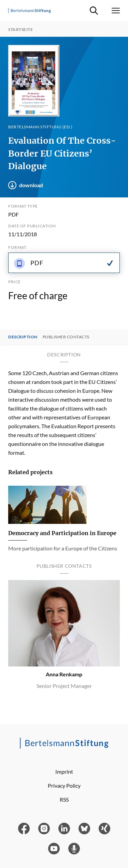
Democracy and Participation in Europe (62, 533)
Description (23, 337)
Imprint (64, 771)
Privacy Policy (64, 785)
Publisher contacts (66, 337)
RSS (64, 799)
